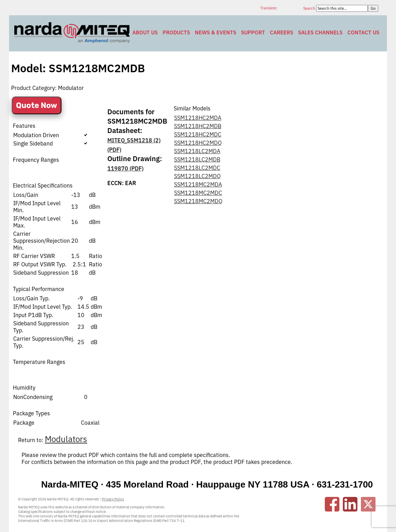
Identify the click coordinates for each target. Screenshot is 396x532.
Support (253, 32)
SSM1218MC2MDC (198, 193)
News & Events (216, 32)
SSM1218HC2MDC (198, 134)
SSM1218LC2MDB (197, 159)
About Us (145, 32)
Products (176, 32)
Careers (282, 32)
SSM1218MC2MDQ (198, 201)
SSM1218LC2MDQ (197, 176)
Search (310, 8)
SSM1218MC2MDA (198, 184)
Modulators (66, 439)
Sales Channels (320, 32)
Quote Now (37, 105)
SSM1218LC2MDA (197, 151)
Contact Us (363, 32)
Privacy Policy (113, 499)
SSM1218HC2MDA (198, 118)
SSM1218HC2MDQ (198, 143)
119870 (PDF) (125, 168)
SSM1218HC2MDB (198, 126)
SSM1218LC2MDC (197, 168)
